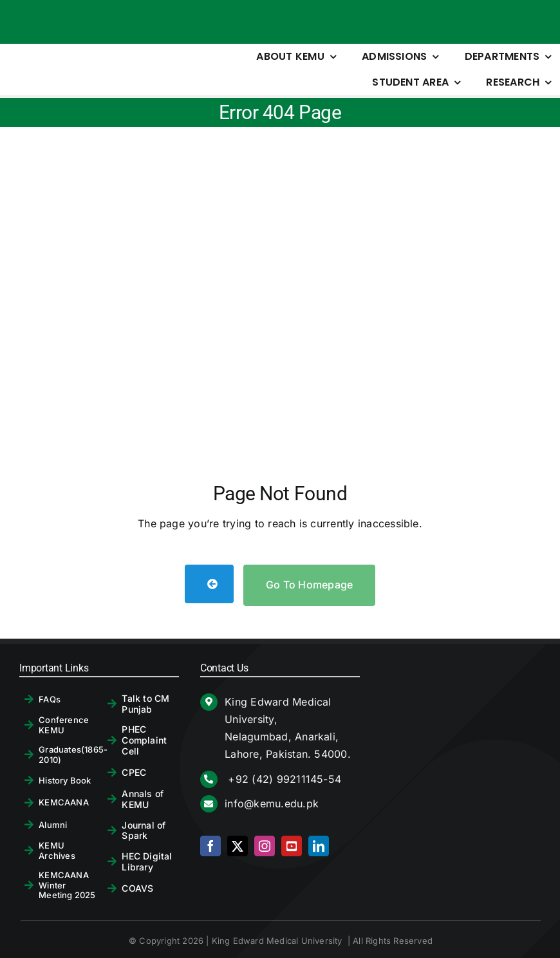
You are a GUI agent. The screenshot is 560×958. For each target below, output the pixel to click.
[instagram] (265, 846)
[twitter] (238, 846)
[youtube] (292, 846)
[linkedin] (319, 846)
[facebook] (210, 846)
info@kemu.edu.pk (272, 803)
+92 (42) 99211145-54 (283, 779)
